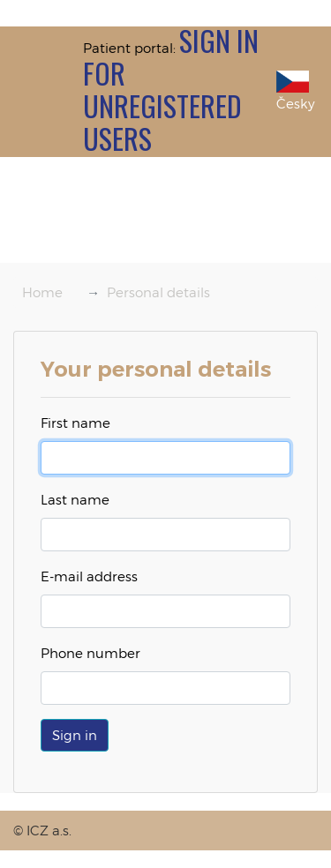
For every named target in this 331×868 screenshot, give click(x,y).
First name (75, 423)
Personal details (158, 292)
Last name (75, 499)
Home (42, 292)
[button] (75, 735)
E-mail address (89, 576)
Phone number (90, 653)
